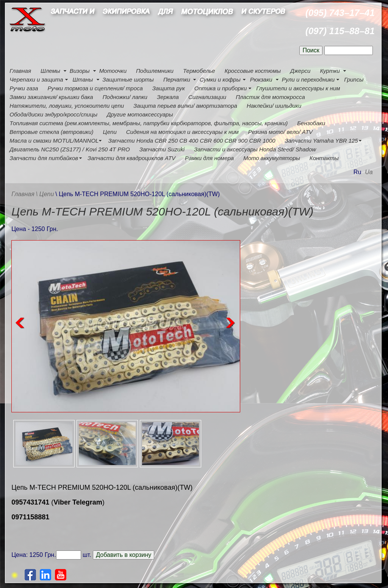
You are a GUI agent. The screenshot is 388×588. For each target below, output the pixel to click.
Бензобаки (311, 123)
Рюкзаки (261, 79)
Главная (20, 71)
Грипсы (354, 79)
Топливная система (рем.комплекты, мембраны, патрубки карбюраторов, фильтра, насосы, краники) (149, 123)
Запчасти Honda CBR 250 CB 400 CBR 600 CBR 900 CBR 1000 (192, 141)
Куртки (330, 71)
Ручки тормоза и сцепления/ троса (95, 88)
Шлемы (50, 71)
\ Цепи (45, 194)
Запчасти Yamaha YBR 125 (322, 141)
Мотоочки (113, 71)
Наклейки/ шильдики (274, 106)
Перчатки (177, 79)
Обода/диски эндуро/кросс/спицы (53, 114)
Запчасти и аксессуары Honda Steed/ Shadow (255, 149)
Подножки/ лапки (125, 97)
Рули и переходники (308, 79)
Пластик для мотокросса (270, 97)
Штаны (83, 79)
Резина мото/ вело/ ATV (280, 132)
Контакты (324, 158)
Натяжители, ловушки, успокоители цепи (67, 106)
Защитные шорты (128, 79)
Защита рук (169, 88)
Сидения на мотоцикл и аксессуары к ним (182, 132)
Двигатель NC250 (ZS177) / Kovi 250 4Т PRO (70, 149)
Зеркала (168, 97)
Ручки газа (24, 88)
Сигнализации (207, 97)
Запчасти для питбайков (44, 158)
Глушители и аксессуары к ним (298, 88)
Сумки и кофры (220, 79)
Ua (369, 172)
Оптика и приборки (221, 88)
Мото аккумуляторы (272, 158)
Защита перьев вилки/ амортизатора (185, 106)
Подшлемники (155, 71)
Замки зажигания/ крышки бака (51, 97)
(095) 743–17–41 (340, 13)
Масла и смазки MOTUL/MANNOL (54, 141)
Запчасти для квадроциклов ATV (131, 158)
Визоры (80, 71)
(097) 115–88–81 (340, 31)
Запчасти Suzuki (162, 149)
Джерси (300, 71)
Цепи (110, 132)
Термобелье (199, 71)
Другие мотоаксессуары (140, 114)
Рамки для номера (209, 158)
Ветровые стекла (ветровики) (51, 132)
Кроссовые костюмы (253, 71)
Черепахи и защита (36, 79)
